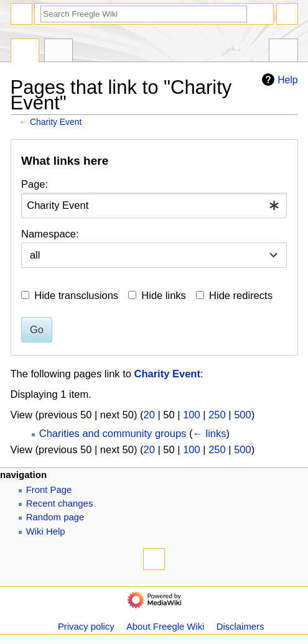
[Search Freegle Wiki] (144, 14)
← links (209, 433)
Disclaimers (240, 627)
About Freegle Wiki (165, 627)
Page (25, 52)
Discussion (59, 52)
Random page (55, 517)
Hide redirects (241, 295)
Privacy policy (86, 627)
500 (243, 415)
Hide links (164, 295)
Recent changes (60, 504)
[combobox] (154, 205)
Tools (283, 52)
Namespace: (50, 234)
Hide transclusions (76, 295)
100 (192, 415)
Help (278, 80)
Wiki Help (46, 531)
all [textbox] (35, 255)
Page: (35, 184)
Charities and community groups (113, 433)
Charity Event (56, 122)
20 (149, 415)
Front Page (49, 490)
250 (217, 415)
